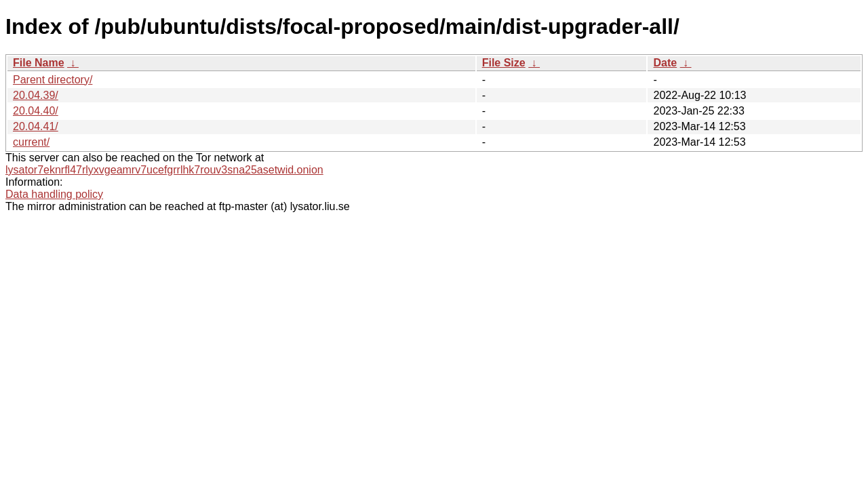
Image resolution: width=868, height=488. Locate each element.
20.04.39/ (36, 95)
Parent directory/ (53, 80)
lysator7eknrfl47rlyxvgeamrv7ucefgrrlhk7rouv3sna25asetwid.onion (164, 170)
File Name (39, 63)
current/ (31, 142)
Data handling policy (54, 194)
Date (665, 63)
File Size (504, 63)
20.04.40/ (36, 111)
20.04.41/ (36, 126)
